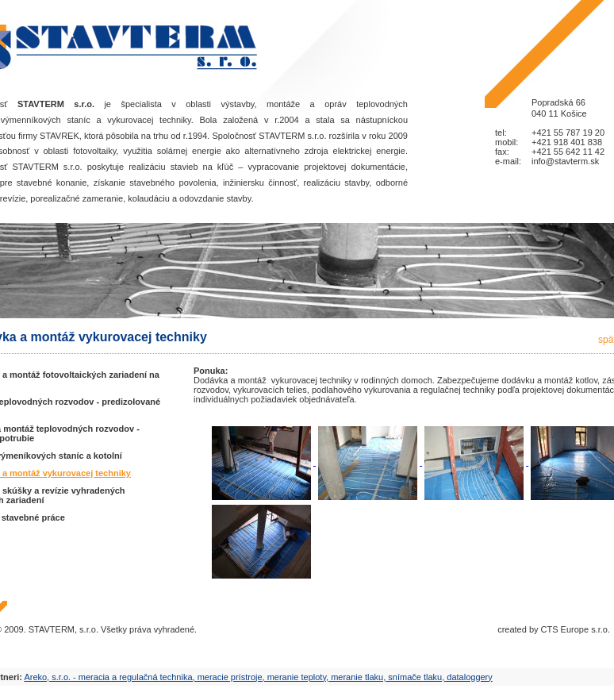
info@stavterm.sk (565, 161)
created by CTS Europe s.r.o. (554, 629)
